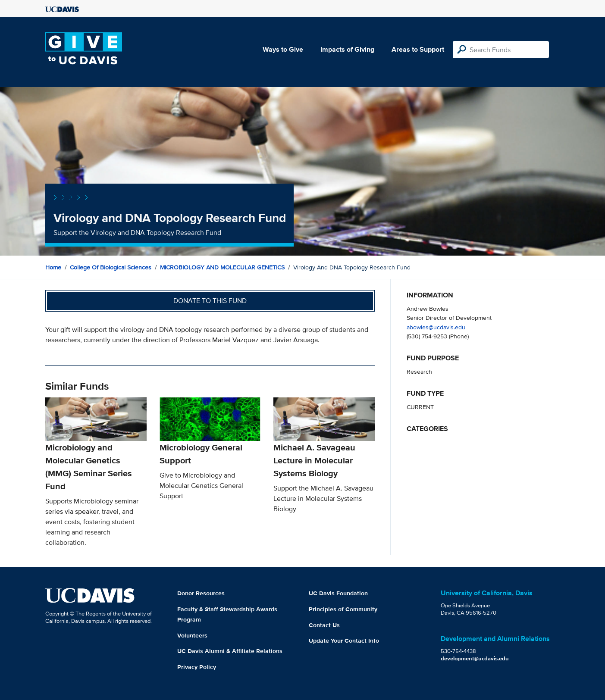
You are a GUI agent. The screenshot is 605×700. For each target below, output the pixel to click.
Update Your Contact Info (344, 641)
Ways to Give (283, 49)
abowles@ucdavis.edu (436, 327)
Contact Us (324, 625)
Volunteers (192, 635)
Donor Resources (201, 593)
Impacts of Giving (347, 49)
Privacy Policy (197, 667)
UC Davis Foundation (338, 593)
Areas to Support (418, 49)
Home (53, 267)
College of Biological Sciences (111, 267)
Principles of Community (343, 609)
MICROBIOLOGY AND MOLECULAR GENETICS (222, 267)
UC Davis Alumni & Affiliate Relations (230, 651)
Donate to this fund (210, 301)
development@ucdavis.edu (475, 658)
